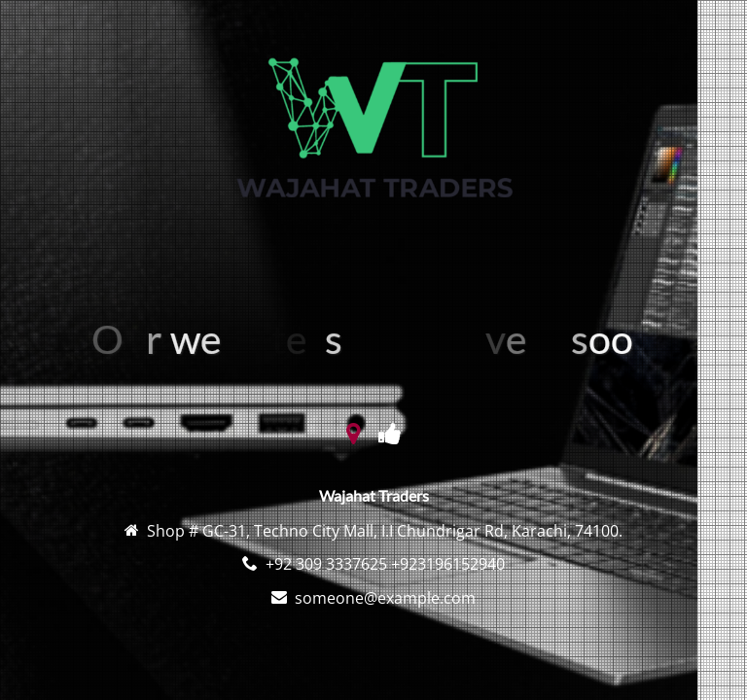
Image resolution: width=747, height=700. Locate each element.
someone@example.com (385, 598)
